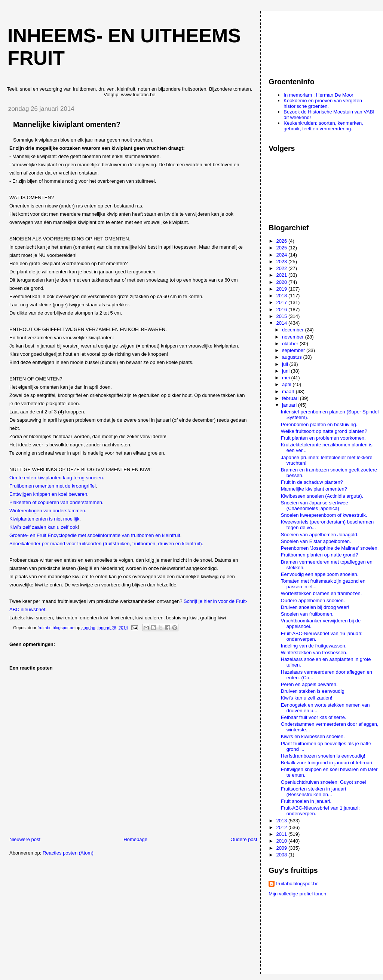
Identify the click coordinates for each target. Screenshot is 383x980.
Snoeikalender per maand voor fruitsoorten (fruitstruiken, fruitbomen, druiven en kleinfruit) (105, 544)
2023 (282, 262)
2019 (282, 289)
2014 (282, 323)
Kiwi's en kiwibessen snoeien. (313, 736)
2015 (282, 316)
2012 (282, 827)
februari (291, 398)
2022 (282, 268)
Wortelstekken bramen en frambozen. (321, 593)
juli (286, 364)
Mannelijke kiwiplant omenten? (314, 489)
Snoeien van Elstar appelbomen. (316, 541)
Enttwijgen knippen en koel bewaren (48, 494)
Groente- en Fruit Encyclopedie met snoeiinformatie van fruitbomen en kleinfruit (95, 535)
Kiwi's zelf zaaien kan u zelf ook (43, 527)
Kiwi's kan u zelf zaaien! (307, 698)
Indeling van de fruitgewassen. (314, 646)
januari (290, 405)
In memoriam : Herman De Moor (318, 95)
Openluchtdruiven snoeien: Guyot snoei (324, 782)
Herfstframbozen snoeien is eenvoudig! (323, 756)
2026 (282, 241)
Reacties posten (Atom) (68, 853)
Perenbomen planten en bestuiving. (319, 424)
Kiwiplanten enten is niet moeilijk (44, 519)
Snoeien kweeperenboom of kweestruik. (324, 515)
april (287, 384)
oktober (291, 344)
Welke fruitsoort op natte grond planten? (324, 431)
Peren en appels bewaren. (309, 684)
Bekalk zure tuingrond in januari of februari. (327, 763)
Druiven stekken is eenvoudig (313, 691)
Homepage (135, 839)
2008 (282, 855)
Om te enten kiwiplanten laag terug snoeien (56, 478)
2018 (282, 296)
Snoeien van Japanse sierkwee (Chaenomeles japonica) (315, 506)
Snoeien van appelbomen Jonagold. (320, 535)
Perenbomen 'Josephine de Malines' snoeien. (330, 548)
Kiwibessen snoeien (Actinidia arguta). (322, 496)
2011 (282, 834)
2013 (282, 821)
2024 (282, 255)
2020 (282, 282)
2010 (282, 841)
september (294, 350)
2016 (282, 310)
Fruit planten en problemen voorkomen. (323, 438)
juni (287, 371)
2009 (282, 848)
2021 (282, 275)
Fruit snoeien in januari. (306, 801)
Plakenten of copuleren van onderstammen (56, 502)
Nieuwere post (25, 839)
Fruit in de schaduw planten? (312, 482)
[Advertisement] (302, 41)
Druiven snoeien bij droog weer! (315, 607)
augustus (292, 357)
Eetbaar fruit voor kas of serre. (314, 717)
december (293, 330)
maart (289, 392)
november (293, 337)
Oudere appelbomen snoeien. (313, 600)
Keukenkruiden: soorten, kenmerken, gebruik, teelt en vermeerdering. (323, 126)
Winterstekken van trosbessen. (314, 653)
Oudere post (244, 839)
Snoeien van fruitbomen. (307, 614)
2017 (282, 302)
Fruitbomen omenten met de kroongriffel (53, 486)
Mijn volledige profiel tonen (297, 894)
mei (287, 378)
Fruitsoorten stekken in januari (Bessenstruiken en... (313, 792)
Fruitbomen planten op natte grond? (320, 555)
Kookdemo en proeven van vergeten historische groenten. (323, 103)
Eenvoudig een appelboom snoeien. (320, 574)
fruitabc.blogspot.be (297, 884)
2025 (282, 248)
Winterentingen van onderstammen (47, 511)
